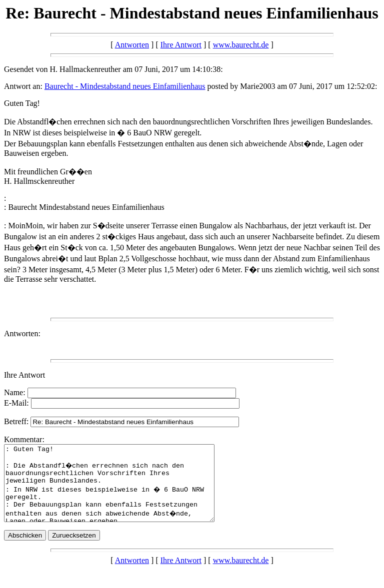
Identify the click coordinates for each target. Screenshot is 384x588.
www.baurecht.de (241, 45)
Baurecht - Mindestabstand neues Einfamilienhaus (125, 86)
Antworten (132, 45)
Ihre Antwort (181, 45)
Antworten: (22, 333)
